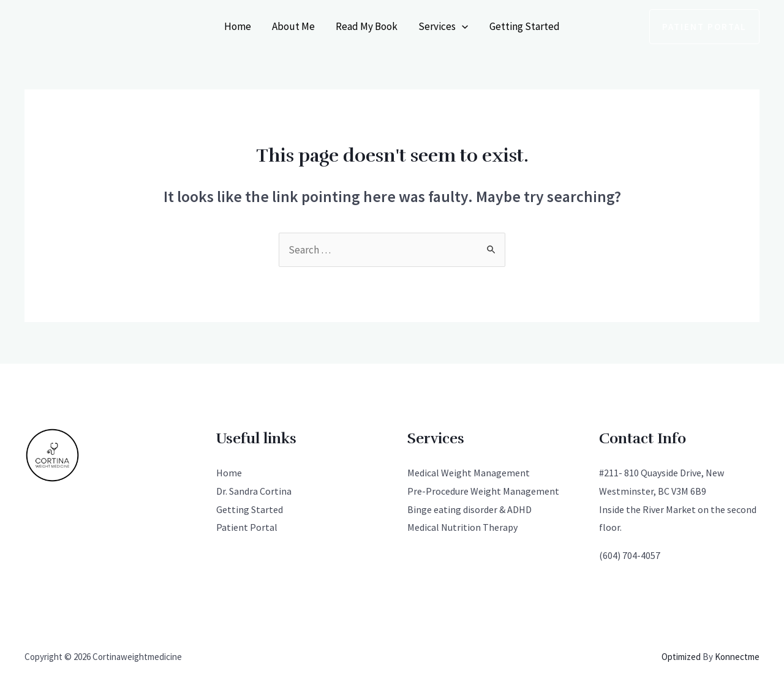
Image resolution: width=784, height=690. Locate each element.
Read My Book (367, 26)
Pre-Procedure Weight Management (483, 491)
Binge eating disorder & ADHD (469, 509)
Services (443, 26)
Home (238, 26)
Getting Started (525, 26)
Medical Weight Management (469, 473)
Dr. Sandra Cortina (254, 491)
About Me (293, 26)
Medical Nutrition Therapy (462, 527)
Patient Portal (247, 527)
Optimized (681, 657)
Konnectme (737, 657)
